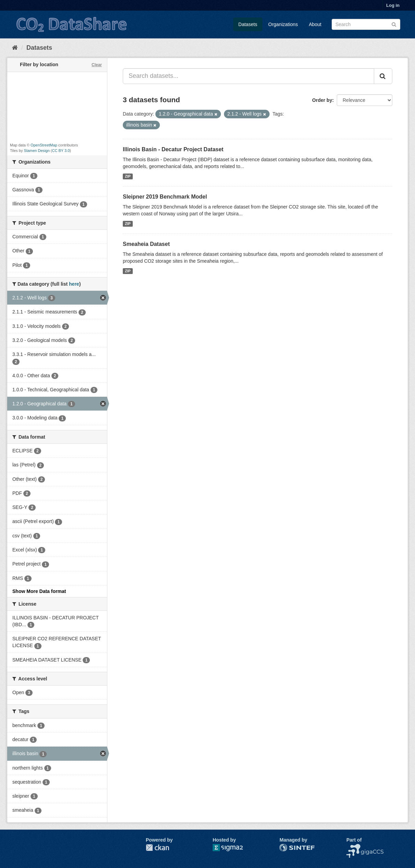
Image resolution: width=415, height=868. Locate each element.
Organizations (283, 24)
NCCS (353, 847)
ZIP (128, 176)
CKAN (157, 848)
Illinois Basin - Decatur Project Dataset (173, 149)
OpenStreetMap (44, 145)
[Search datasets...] (248, 76)
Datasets (248, 24)
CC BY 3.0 (61, 151)
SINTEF (288, 847)
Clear (97, 65)
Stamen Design (37, 151)
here (74, 284)
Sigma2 (233, 848)
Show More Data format (39, 591)
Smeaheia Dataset (146, 244)
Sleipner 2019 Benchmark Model (165, 197)
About (315, 24)
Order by (322, 100)
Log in (393, 5)
